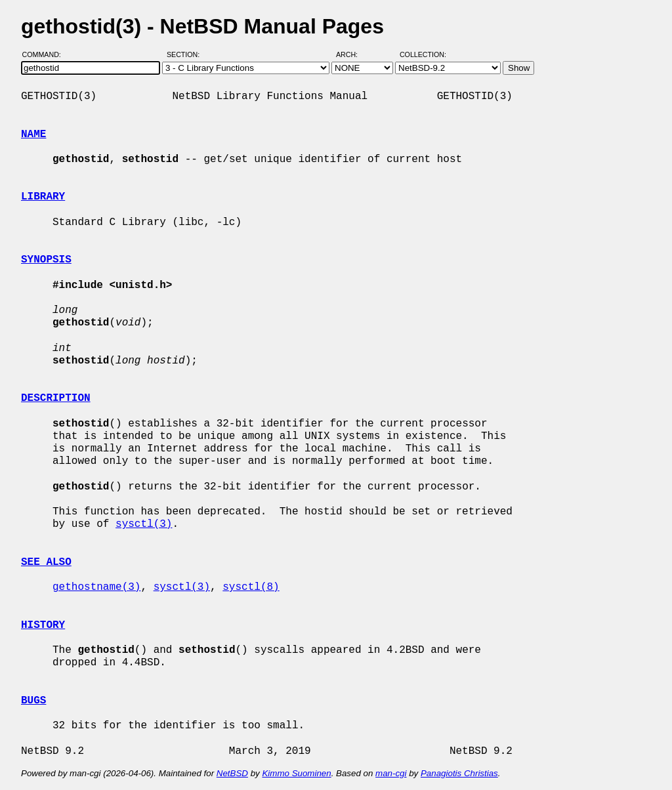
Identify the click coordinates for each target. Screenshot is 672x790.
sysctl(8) (251, 587)
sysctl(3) (144, 524)
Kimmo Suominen (296, 773)
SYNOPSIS (46, 260)
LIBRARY (43, 197)
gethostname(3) (96, 587)
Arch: (353, 54)
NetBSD (232, 773)
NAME (33, 135)
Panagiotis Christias (459, 773)
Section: (186, 54)
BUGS (33, 701)
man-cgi (391, 773)
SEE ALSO (46, 562)
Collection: (423, 54)
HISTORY (43, 625)
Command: (46, 54)
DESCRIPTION (56, 398)
